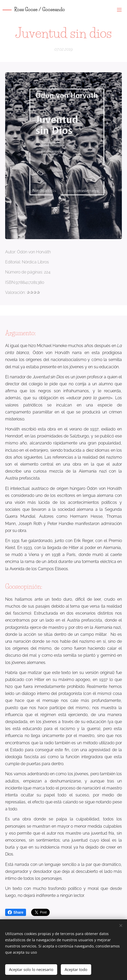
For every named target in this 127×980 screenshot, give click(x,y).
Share (16, 912)
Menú (119, 10)
